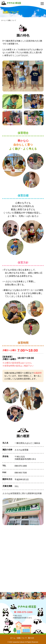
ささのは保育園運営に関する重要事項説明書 (22, 493)
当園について (22, 638)
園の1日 (31, 638)
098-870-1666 (25, 612)
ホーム (13, 638)
